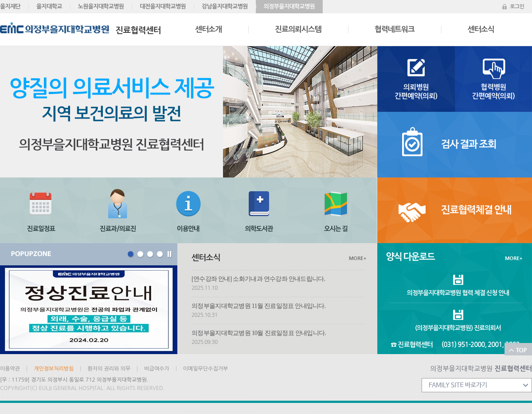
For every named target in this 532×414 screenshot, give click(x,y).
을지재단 (10, 6)
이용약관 (10, 369)
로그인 (517, 7)
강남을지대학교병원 (225, 6)
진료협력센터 (80, 28)
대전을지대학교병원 (163, 6)
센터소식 (481, 30)
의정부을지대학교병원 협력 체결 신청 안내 (458, 293)
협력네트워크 (395, 30)
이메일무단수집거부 (206, 369)
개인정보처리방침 (54, 369)
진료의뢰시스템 (298, 30)
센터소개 (208, 30)
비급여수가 (156, 369)
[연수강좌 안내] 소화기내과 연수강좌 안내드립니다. (258, 279)
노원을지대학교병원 (101, 6)
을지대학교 (49, 6)
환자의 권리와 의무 (109, 369)
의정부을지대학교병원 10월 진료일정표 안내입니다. (259, 333)
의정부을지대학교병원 (289, 6)
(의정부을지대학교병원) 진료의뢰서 (458, 328)
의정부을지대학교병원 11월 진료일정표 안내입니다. (259, 306)
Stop (170, 255)
